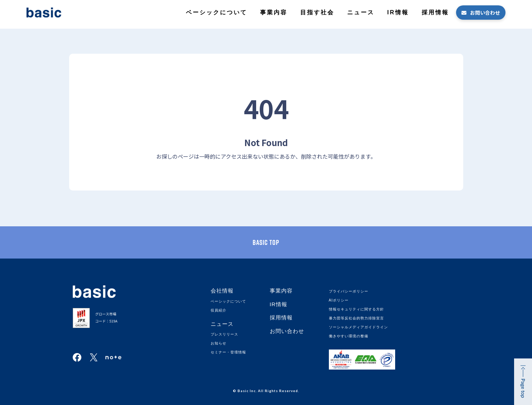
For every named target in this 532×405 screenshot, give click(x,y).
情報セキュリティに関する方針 (356, 309)
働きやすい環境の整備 (349, 336)
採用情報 (435, 12)
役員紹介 (219, 310)
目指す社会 (317, 12)
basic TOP (266, 242)
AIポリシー (339, 300)
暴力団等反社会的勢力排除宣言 (356, 318)
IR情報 (398, 12)
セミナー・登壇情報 (228, 352)
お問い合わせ (485, 13)
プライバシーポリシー (349, 291)
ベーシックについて (217, 12)
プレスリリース (224, 334)
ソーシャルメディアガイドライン (358, 327)
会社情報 (222, 291)
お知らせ (219, 343)
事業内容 (274, 12)
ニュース (361, 12)
